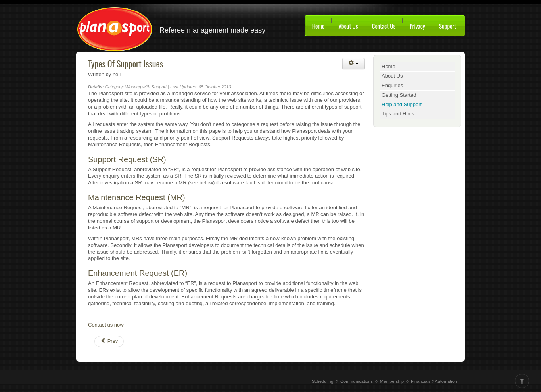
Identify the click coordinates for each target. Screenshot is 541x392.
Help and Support (402, 104)
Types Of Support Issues (126, 63)
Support (448, 26)
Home (318, 26)
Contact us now (106, 325)
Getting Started (399, 95)
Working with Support (146, 87)
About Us (348, 26)
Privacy (417, 26)
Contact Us (384, 26)
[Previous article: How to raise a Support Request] (109, 341)
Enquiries (392, 85)
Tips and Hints (398, 114)
